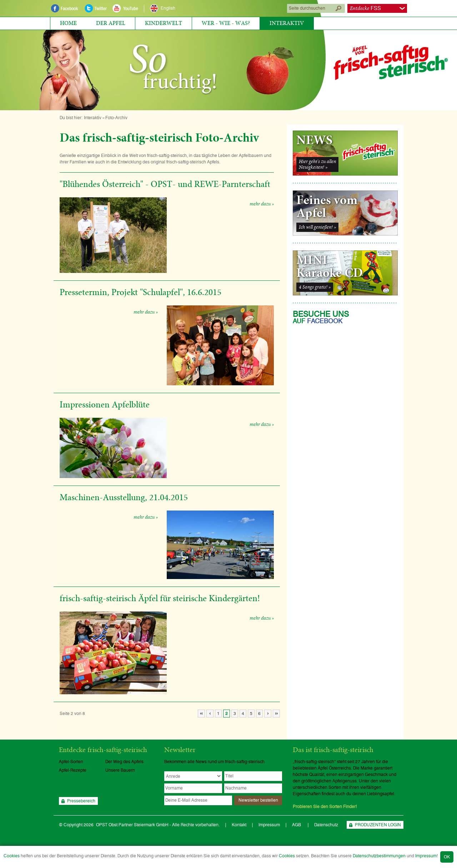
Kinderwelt (164, 23)
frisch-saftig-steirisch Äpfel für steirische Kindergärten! (160, 599)
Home (68, 23)
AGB (297, 825)
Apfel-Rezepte (73, 770)
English (168, 8)
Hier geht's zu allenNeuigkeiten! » (317, 164)
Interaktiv (287, 23)
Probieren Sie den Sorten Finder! (325, 807)
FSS (365, 8)
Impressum (426, 856)
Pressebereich (81, 801)
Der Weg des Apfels (124, 762)
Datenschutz (326, 825)
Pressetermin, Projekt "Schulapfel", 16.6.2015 (140, 293)
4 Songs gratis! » (315, 287)
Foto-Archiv (116, 118)
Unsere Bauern (120, 770)
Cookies (12, 856)
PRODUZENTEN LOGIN (378, 825)
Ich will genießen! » (317, 227)
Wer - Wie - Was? (226, 23)
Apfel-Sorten (71, 762)
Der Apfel (111, 23)
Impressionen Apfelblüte (105, 405)
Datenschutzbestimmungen (379, 856)
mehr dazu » (262, 204)
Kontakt (239, 825)
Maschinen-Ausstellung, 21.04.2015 (124, 498)
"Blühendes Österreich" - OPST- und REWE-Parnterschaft (165, 184)
